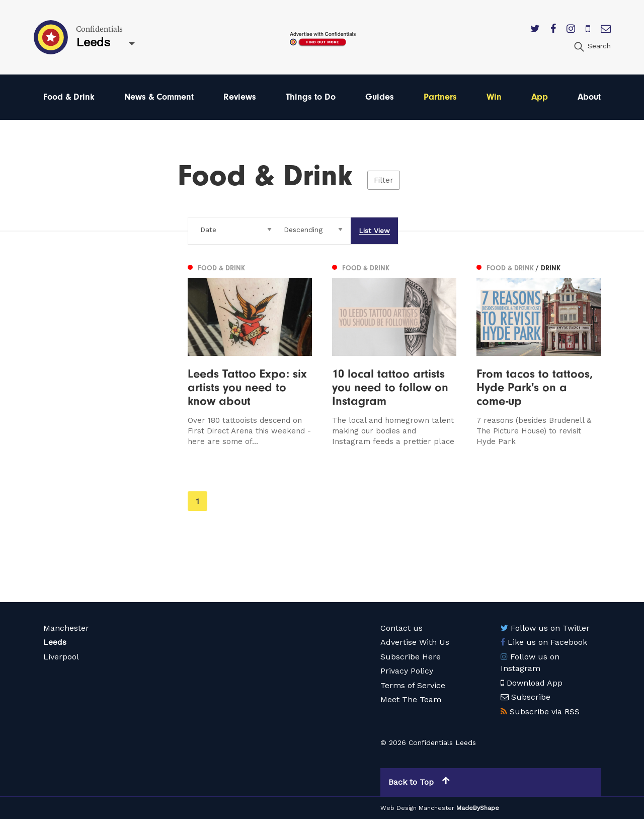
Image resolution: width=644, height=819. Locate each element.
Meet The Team (411, 699)
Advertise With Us (415, 642)
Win (494, 97)
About (589, 97)
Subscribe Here (411, 657)
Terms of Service (413, 685)
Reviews (240, 97)
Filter (384, 180)
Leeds (55, 642)
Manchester (66, 628)
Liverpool (61, 657)
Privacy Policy (407, 671)
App (540, 97)
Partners (440, 97)
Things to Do (311, 97)
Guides (380, 97)
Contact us (401, 628)
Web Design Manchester (417, 808)
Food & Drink (69, 97)
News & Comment (159, 97)
